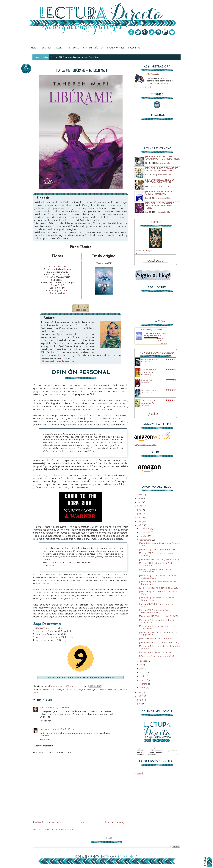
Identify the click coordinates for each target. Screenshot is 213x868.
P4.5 (96, 690)
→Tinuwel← (154, 74)
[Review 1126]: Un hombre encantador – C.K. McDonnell (162, 158)
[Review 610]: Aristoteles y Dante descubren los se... (155, 611)
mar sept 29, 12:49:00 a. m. (58, 708)
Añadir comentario (44, 746)
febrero (144, 684)
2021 (140, 502)
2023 (140, 495)
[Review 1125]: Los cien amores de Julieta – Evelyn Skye (162, 169)
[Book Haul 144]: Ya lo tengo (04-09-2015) (159, 642)
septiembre (146, 540)
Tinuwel (146, 333)
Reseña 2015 (112, 690)
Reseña (102, 690)
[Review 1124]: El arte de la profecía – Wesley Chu (160, 181)
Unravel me (101, 263)
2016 (140, 521)
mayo (143, 672)
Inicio (84, 822)
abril (142, 676)
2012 (140, 700)
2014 (140, 692)
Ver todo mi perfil (143, 87)
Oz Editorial (60, 267)
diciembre (145, 529)
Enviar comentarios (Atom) (60, 830)
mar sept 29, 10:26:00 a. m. (62, 729)
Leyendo (156, 222)
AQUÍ (66, 291)
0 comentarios (161, 163)
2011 (139, 704)
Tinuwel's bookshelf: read (156, 353)
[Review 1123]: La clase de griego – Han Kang (159, 193)
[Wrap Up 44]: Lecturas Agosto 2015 (157, 656)
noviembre (145, 532)
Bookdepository (57, 293)
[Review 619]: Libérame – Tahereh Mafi (158, 549)
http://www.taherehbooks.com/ (58, 361)
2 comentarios (162, 187)
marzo (143, 680)
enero (143, 688)
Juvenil (68, 690)
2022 (140, 499)
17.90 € (61, 285)
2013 (140, 696)
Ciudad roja (147, 380)
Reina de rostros (149, 360)
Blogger (117, 861)
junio (142, 669)
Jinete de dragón (144, 251)
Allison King (147, 375)
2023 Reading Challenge (151, 329)
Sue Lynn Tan (148, 392)
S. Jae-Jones (147, 405)
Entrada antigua (117, 822)
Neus (42, 708)
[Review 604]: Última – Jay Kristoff (156, 652)
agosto (144, 661)
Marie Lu (146, 382)
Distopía (60, 690)
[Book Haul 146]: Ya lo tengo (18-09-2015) (159, 588)
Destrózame (42, 628)
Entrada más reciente (48, 822)
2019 (140, 510)
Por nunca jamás (149, 390)
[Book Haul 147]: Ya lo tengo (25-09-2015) (159, 559)
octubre (144, 536)
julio (142, 665)
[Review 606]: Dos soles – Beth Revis (157, 639)
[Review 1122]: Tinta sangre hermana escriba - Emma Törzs (75, 57)
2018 (140, 514)
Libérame (77, 690)
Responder (45, 721)
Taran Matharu (142, 253)
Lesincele (45, 729)
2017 (140, 518)
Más (168, 163)
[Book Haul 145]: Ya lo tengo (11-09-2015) (159, 616)
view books (164, 343)
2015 (140, 525)
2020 (140, 506)
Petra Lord (147, 362)
